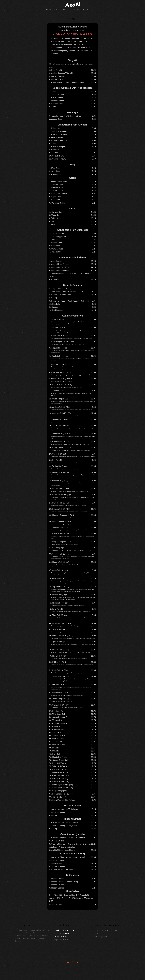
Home (49, 10)
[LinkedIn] (77, 963)
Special (66, 10)
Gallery (76, 10)
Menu (85, 10)
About (57, 10)
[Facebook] (72, 963)
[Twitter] (68, 963)
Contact (95, 10)
